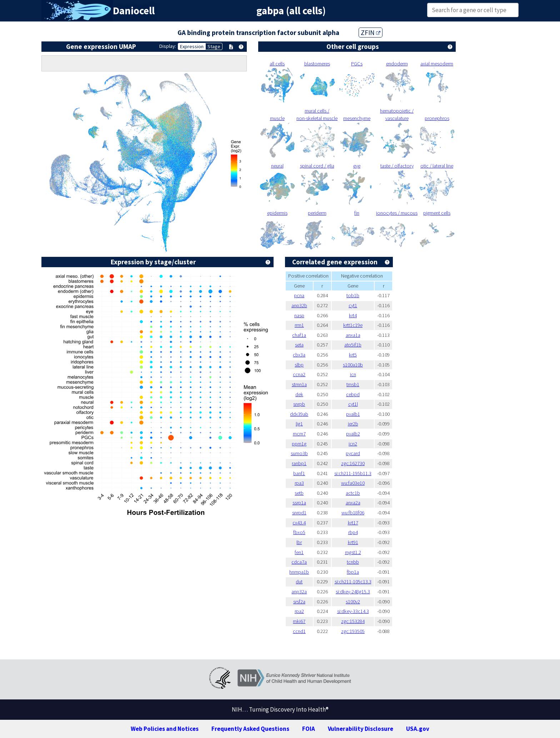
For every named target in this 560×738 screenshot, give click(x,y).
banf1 (299, 473)
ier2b (353, 424)
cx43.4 (299, 523)
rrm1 (299, 325)
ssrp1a (299, 503)
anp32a (299, 592)
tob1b (353, 295)
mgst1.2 (353, 552)
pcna (299, 295)
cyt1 (353, 305)
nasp (299, 315)
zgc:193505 (353, 631)
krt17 (353, 523)
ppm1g (299, 444)
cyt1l (353, 404)
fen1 (299, 552)
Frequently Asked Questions (250, 729)
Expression (192, 46)
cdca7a (299, 562)
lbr (299, 542)
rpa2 (299, 611)
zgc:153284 (353, 621)
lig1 (299, 424)
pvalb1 (353, 414)
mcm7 (299, 434)
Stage (214, 46)
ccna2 (299, 374)
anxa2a (353, 503)
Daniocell (134, 11)
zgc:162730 (353, 463)
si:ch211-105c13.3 (353, 582)
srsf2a (299, 602)
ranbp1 (299, 463)
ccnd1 (299, 631)
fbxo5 (299, 532)
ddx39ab (299, 414)
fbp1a (353, 572)
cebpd (353, 394)
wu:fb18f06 (353, 513)
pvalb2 (353, 434)
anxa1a (353, 335)
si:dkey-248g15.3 (353, 592)
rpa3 (299, 483)
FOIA (309, 729)
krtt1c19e (353, 325)
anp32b (299, 305)
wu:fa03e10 (353, 483)
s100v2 (353, 602)
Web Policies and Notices (165, 729)
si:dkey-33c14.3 (353, 611)
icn (353, 374)
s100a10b (353, 365)
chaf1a (299, 335)
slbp (299, 365)
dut (299, 582)
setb (299, 493)
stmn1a (299, 384)
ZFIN (371, 33)
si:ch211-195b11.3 (353, 473)
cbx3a (299, 355)
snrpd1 (299, 513)
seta (299, 345)
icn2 (353, 444)
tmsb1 (353, 384)
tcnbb (353, 562)
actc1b (353, 493)
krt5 (353, 355)
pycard (353, 453)
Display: (168, 46)
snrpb (299, 404)
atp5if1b (353, 345)
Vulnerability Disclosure (361, 729)
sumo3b (299, 453)
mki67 (299, 621)
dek (299, 394)
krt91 (353, 542)
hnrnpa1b (299, 572)
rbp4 (353, 532)
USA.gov (418, 729)
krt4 (353, 315)
